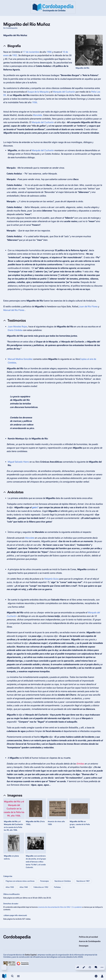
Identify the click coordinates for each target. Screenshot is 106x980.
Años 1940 (24, 887)
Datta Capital (31, 955)
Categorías (8, 876)
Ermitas (80, 764)
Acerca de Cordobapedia (90, 941)
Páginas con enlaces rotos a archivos (20, 881)
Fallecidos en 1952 (41, 887)
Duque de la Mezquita (38, 92)
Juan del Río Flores (88, 307)
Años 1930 (10, 887)
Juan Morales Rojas (17, 327)
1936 (35, 102)
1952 (15, 55)
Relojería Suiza (51, 579)
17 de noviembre (31, 52)
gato (34, 507)
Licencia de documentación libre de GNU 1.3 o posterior (60, 907)
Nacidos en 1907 (83, 881)
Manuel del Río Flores (14, 310)
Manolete (38, 115)
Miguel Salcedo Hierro (18, 462)
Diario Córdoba (15, 330)
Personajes (44, 881)
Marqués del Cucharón (64, 92)
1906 (49, 52)
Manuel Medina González (20, 359)
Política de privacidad (88, 937)
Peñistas (57, 887)
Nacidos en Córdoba (63, 881)
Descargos (84, 946)
